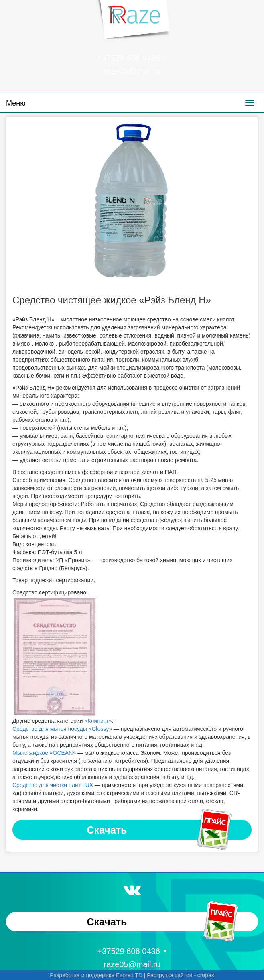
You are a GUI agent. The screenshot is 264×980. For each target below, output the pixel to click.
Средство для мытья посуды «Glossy (61, 729)
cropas (206, 975)
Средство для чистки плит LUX (53, 785)
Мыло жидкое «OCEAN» (44, 753)
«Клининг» (98, 721)
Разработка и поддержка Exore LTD (96, 975)
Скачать (160, 830)
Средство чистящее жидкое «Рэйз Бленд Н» (112, 300)
